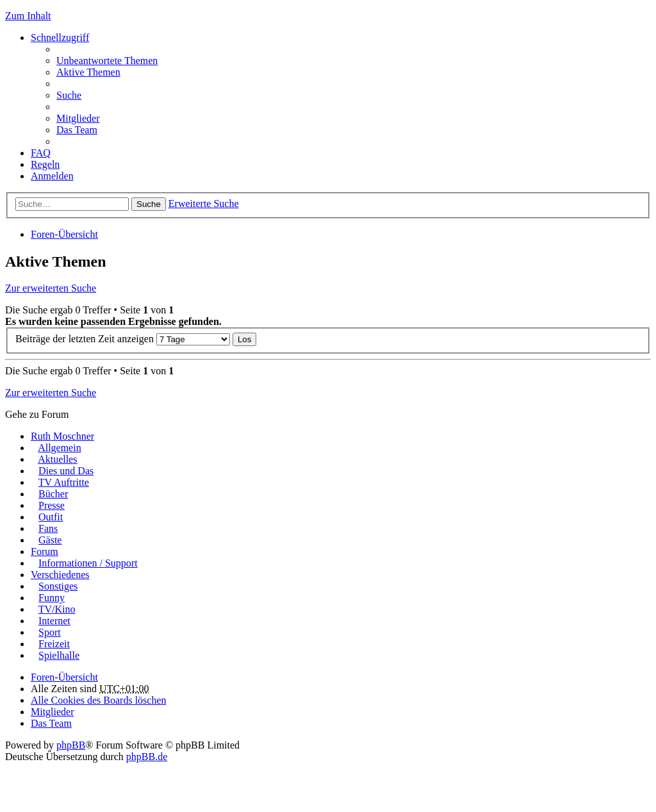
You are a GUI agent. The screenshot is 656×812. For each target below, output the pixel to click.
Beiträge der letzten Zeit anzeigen (123, 339)
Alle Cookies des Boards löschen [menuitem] (99, 700)
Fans (48, 528)
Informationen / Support (88, 563)
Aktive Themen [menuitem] (88, 72)
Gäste (50, 540)
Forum (45, 551)
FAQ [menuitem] (41, 153)
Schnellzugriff (60, 37)
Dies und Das (66, 471)
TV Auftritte (64, 482)
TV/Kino (57, 609)
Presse (52, 505)
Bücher (53, 494)
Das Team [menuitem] (77, 130)
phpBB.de (147, 757)
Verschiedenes (60, 575)
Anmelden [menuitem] (52, 176)
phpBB (71, 745)
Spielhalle (59, 655)
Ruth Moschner (62, 436)
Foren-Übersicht (64, 234)
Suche (149, 204)
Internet (54, 621)
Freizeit (54, 644)
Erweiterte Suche (204, 203)
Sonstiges (58, 586)
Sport (50, 632)
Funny (52, 598)
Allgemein (60, 448)
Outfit (51, 517)
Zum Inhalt (28, 16)
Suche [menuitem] (69, 95)
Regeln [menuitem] (45, 164)
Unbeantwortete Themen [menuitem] (107, 61)
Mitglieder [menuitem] (78, 118)
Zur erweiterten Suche (51, 288)
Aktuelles (57, 459)
